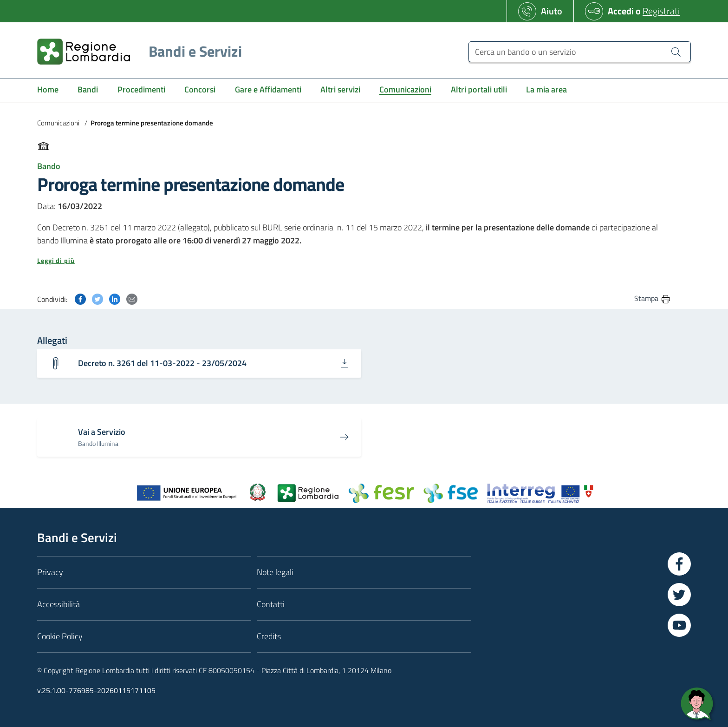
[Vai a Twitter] (679, 595)
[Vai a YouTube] (679, 625)
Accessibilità (58, 604)
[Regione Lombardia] (136, 51)
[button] (354, 261)
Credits (269, 636)
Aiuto (552, 11)
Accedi (621, 11)
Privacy (50, 572)
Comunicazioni (58, 123)
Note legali (275, 572)
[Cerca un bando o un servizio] (580, 52)
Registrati (661, 11)
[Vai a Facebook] (679, 564)
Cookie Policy (60, 636)
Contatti (271, 604)
